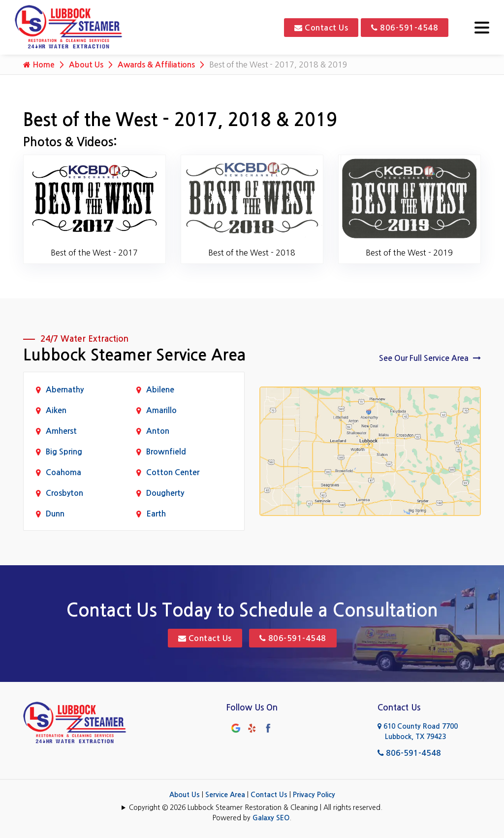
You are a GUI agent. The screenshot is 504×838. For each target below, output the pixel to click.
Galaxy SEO (271, 818)
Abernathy (65, 390)
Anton (158, 431)
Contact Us (321, 28)
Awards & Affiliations (157, 65)
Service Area (225, 795)
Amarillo (161, 410)
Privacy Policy (314, 795)
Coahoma (63, 472)
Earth (156, 514)
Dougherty (165, 493)
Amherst (61, 431)
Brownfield (166, 452)
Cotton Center (173, 472)
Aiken (56, 410)
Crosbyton (64, 493)
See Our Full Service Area (430, 358)
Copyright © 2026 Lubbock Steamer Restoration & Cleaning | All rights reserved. (256, 807)
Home (39, 64)
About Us (86, 65)
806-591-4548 (405, 28)
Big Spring (64, 452)
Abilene (160, 390)
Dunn (55, 514)
